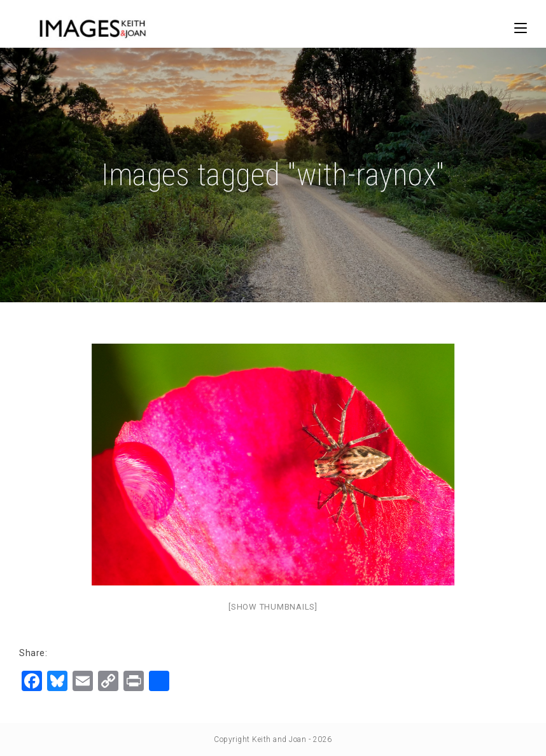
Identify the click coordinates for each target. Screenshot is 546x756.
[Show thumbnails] (273, 607)
